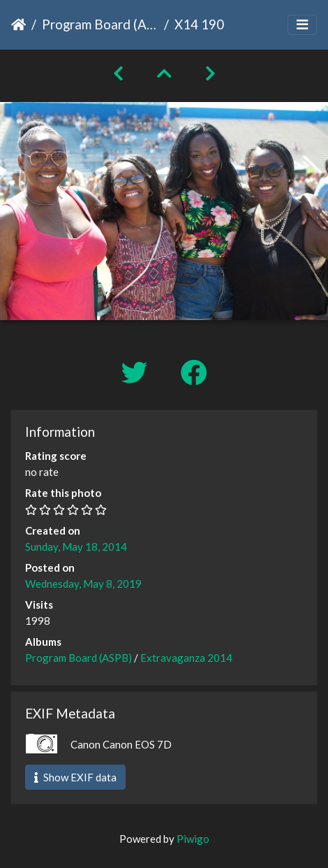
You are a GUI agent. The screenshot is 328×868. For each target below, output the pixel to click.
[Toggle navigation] (302, 25)
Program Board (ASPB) (100, 24)
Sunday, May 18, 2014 (76, 547)
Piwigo (193, 839)
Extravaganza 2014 (186, 658)
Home (18, 24)
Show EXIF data (75, 777)
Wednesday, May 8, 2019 (83, 584)
